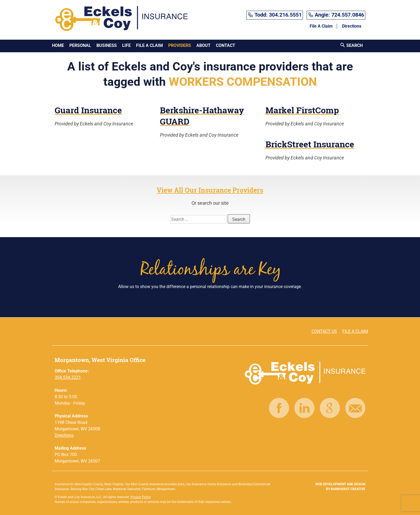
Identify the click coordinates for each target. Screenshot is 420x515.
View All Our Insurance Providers (210, 190)
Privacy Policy (141, 497)
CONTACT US (324, 331)
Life (126, 45)
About (203, 45)
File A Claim (321, 26)
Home (58, 45)
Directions (352, 26)
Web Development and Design (340, 484)
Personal (80, 45)
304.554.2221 (68, 377)
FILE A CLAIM (355, 331)
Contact (226, 45)
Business (107, 45)
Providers (180, 45)
